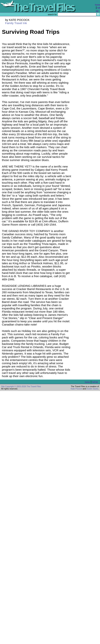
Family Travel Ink (16, 23)
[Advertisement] (87, 92)
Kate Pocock (76, 389)
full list (95, 382)
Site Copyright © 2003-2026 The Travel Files (21, 386)
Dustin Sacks (92, 389)
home (97, 5)
